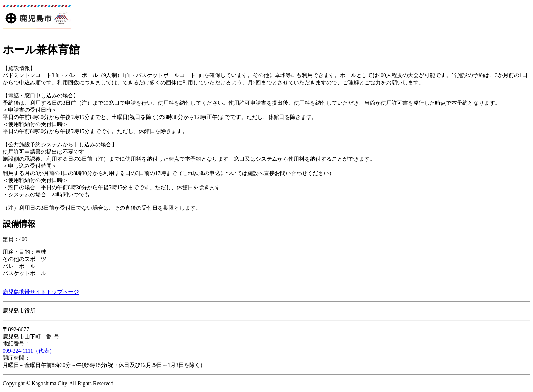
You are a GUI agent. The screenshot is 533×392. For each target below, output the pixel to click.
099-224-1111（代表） (29, 351)
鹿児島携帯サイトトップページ (41, 292)
